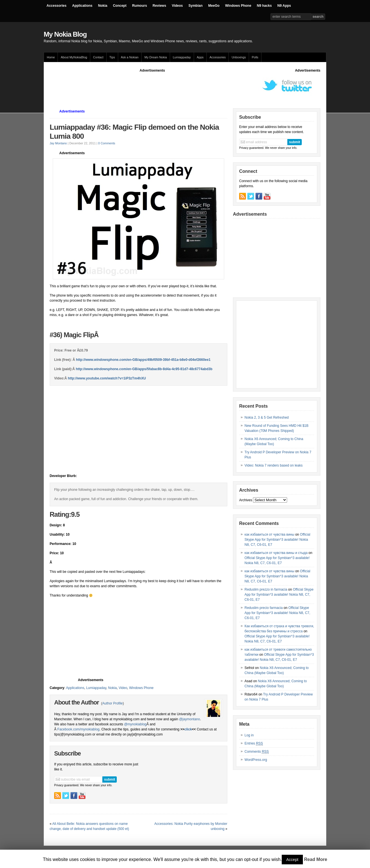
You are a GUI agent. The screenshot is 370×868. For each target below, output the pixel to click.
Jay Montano (58, 143)
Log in (249, 735)
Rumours (139, 6)
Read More (316, 859)
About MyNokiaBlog (74, 57)
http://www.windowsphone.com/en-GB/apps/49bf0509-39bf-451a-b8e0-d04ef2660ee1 (143, 360)
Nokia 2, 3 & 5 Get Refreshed (267, 418)
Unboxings (239, 57)
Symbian (195, 6)
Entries (254, 744)
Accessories (57, 6)
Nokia (103, 6)
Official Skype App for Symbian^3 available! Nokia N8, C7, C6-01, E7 (277, 540)
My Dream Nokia (156, 57)
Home (51, 57)
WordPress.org (256, 760)
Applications (82, 6)
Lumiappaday (182, 57)
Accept (292, 860)
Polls (255, 57)
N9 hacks (264, 6)
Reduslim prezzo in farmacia (266, 589)
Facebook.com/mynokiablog (78, 729)
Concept (120, 6)
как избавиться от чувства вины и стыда (276, 553)
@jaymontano (190, 719)
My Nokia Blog (65, 34)
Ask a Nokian (130, 57)
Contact (98, 57)
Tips (112, 57)
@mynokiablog (135, 724)
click (188, 729)
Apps (200, 57)
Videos (177, 6)
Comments (257, 752)
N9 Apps (284, 6)
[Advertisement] (152, 86)
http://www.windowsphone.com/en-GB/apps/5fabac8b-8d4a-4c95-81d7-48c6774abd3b (144, 369)
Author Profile (112, 703)
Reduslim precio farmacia (264, 608)
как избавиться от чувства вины (269, 535)
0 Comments (107, 143)
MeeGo (214, 6)
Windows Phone (238, 6)
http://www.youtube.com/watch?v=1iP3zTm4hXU (107, 378)
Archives (246, 500)
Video (123, 688)
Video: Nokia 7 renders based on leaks (274, 465)
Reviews (159, 6)
